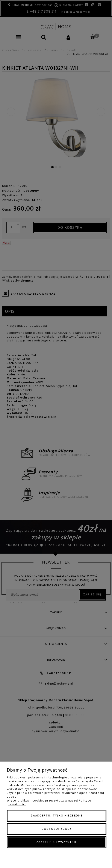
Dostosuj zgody (57, 829)
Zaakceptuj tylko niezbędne (57, 816)
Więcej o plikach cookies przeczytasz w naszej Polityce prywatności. (49, 802)
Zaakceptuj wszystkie (57, 842)
